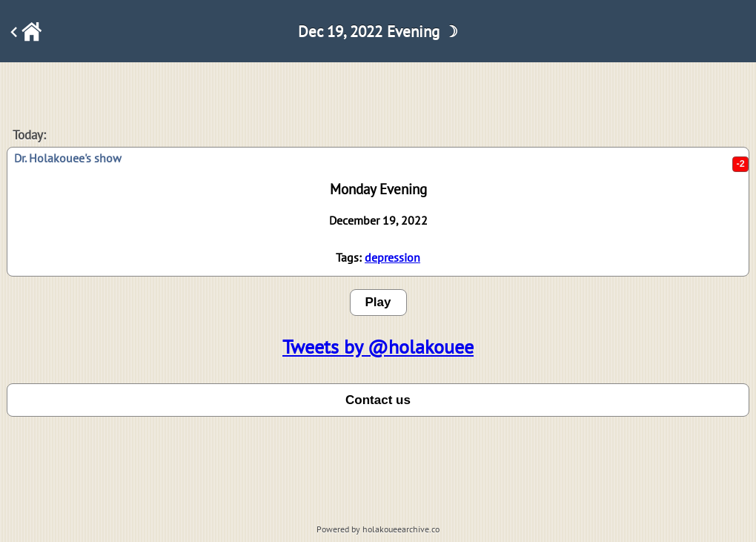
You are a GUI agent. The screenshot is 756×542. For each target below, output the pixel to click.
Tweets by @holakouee (378, 347)
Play (378, 302)
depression (392, 257)
